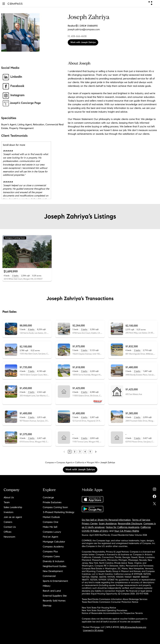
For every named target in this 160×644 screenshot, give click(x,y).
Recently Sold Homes (54, 601)
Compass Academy (53, 547)
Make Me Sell (50, 527)
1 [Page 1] (70, 452)
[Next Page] (96, 452)
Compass (50, 463)
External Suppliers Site (55, 596)
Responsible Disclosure (130, 524)
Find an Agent (50, 537)
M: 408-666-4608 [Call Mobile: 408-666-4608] (77, 36)
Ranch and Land (52, 591)
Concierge (48, 497)
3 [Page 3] (80, 452)
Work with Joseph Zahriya (83, 42)
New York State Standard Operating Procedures (105, 610)
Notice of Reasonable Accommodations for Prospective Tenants (112, 613)
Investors (9, 512)
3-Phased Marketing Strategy (59, 512)
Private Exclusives (52, 502)
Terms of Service (141, 520)
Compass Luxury (52, 532)
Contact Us (10, 527)
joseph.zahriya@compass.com (84, 29)
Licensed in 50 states (93, 630)
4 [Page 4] (85, 452)
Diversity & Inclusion (53, 561)
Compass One (50, 522)
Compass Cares (51, 556)
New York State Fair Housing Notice (99, 608)
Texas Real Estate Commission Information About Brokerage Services (115, 599)
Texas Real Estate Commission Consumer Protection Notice (110, 602)
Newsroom (9, 537)
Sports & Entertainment (55, 581)
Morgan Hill (92, 463)
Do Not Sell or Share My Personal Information (106, 520)
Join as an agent (13, 517)
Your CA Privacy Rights (127, 531)
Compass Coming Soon (55, 507)
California (80, 463)
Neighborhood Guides (55, 566)
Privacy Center (90, 524)
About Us (9, 497)
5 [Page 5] (90, 452)
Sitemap (47, 606)
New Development (53, 571)
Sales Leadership (13, 507)
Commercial (49, 576)
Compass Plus (50, 551)
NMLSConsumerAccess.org (133, 627)
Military (47, 586)
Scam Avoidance (108, 524)
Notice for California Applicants (123, 527)
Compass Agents (65, 463)
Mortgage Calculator (54, 542)
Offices (8, 532)
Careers (8, 522)
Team (7, 502)
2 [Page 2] (75, 452)
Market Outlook (51, 517)
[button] (4, 4)
